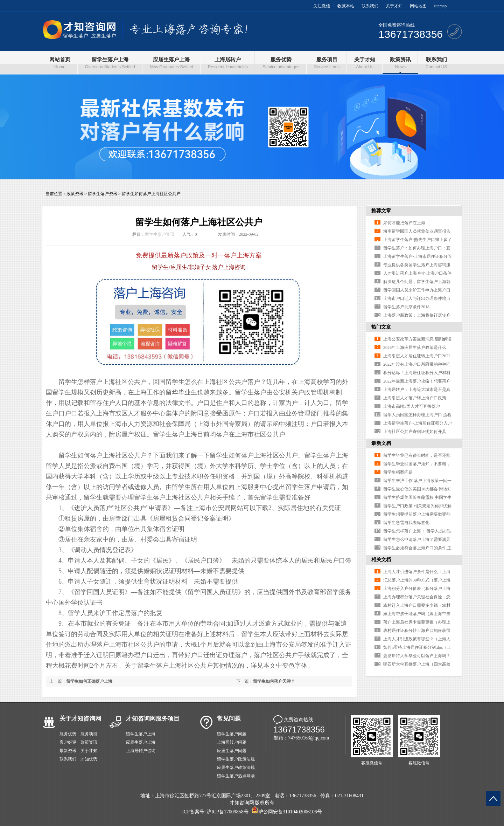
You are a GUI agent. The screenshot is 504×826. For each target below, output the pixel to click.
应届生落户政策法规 (236, 768)
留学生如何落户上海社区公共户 (151, 194)
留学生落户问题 (232, 734)
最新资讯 (68, 751)
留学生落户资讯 (103, 194)
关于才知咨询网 (80, 719)
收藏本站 (346, 6)
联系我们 (370, 6)
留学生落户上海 (141, 734)
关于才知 (394, 6)
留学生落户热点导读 (236, 776)
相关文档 (381, 560)
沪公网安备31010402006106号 (290, 812)
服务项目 (89, 734)
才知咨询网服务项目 (153, 719)
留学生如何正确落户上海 (89, 681)
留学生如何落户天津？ (274, 681)
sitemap (440, 6)
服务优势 (68, 734)
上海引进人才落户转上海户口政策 (415, 398)
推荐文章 (381, 211)
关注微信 (322, 6)
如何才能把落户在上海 (404, 223)
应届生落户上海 (141, 742)
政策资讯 (75, 194)
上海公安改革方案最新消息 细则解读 (417, 339)
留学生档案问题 (398, 472)
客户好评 (68, 742)
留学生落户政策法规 (236, 759)
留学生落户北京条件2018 (406, 307)
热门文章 (381, 327)
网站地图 (418, 6)
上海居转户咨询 (141, 751)
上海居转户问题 (232, 742)
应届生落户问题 (232, 751)
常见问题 (229, 719)
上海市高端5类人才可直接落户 (412, 406)
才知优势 (89, 759)
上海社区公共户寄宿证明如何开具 (415, 432)
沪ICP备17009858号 (227, 812)
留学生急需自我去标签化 (406, 523)
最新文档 (381, 443)
